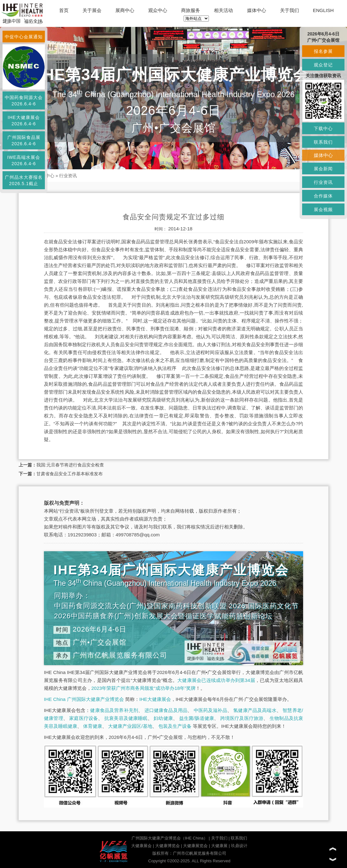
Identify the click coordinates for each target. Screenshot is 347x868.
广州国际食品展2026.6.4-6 (24, 141)
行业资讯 (68, 176)
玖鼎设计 (239, 846)
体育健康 (93, 726)
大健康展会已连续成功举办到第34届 (216, 680)
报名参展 (323, 51)
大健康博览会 (167, 846)
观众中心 (158, 10)
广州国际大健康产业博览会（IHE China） (170, 838)
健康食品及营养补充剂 (114, 710)
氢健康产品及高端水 (255, 710)
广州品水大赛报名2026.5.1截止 (24, 180)
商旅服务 (191, 10)
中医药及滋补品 (210, 710)
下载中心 (323, 128)
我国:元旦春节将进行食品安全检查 (70, 465)
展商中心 (125, 10)
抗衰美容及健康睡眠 (126, 718)
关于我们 (289, 10)
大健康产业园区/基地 (130, 726)
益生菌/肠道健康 (197, 718)
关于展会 (92, 10)
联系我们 (239, 838)
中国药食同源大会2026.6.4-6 (24, 101)
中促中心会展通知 (24, 37)
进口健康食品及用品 (166, 710)
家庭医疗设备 (84, 718)
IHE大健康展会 (155, 699)
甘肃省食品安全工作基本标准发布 (70, 474)
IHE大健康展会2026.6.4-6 (24, 121)
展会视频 (323, 209)
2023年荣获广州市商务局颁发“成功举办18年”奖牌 (143, 688)
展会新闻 (323, 169)
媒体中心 (257, 10)
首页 (64, 10)
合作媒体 (323, 196)
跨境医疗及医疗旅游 (242, 718)
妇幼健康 (163, 718)
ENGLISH (323, 10)
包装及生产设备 (175, 726)
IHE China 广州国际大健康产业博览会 (84, 699)
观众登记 (323, 65)
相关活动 (223, 10)
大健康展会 (141, 846)
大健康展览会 (195, 846)
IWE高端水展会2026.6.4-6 (24, 160)
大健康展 (219, 846)
